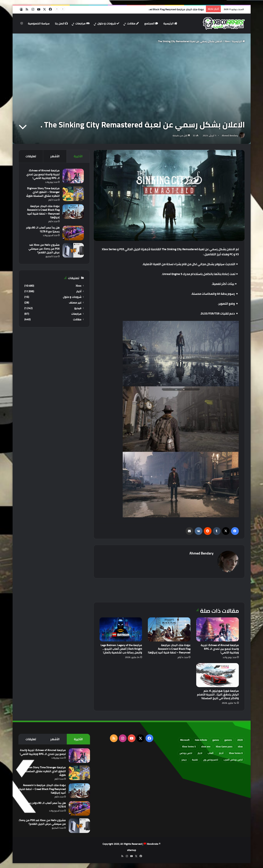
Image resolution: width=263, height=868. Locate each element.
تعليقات (31, 156)
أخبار (79, 291)
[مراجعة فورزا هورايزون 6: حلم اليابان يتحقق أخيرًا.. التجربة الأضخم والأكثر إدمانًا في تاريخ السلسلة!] (218, 675)
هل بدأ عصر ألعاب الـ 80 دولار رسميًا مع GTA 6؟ (43, 229)
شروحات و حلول (108, 23)
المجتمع (151, 23)
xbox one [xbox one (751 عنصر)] (206, 746)
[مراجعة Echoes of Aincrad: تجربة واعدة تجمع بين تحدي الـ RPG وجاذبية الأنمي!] (218, 629)
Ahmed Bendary (230, 135)
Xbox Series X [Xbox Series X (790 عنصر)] (236, 753)
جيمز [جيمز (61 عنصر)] (184, 760)
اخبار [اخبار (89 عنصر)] (200, 753)
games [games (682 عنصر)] (216, 740)
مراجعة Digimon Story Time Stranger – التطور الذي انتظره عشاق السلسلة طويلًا (43, 192)
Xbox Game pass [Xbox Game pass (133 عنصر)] (224, 746)
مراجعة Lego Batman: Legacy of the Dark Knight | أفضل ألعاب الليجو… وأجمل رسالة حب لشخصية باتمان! (121, 649)
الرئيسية (170, 23)
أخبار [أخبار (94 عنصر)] (221, 753)
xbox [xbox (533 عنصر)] (240, 746)
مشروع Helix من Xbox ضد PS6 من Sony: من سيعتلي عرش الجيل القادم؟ (44, 249)
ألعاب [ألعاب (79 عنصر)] (211, 753)
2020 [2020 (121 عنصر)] (240, 740)
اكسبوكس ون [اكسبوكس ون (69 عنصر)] (211, 760)
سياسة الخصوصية (39, 23)
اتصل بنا (61, 23)
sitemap (132, 850)
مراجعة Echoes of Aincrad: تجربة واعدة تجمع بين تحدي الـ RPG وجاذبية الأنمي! (220, 649)
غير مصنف (75, 303)
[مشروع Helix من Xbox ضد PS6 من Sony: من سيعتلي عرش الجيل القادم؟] (73, 250)
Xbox (227, 41)
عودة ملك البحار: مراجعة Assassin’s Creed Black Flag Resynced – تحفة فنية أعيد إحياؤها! (169, 649)
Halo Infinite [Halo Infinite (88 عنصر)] (201, 740)
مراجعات (82, 23)
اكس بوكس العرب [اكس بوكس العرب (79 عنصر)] (233, 760)
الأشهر (55, 156)
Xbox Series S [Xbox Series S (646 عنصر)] (189, 746)
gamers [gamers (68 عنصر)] (228, 740)
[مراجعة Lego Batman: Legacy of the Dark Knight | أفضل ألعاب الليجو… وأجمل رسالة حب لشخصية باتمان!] (121, 629)
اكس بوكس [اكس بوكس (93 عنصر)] (186, 753)
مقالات (133, 23)
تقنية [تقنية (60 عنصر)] (195, 760)
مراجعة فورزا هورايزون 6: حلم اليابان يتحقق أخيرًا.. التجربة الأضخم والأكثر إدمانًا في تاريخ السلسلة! (218, 694)
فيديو (78, 308)
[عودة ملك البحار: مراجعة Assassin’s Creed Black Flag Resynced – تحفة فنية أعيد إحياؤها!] (169, 629)
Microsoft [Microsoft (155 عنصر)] (185, 740)
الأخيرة (78, 156)
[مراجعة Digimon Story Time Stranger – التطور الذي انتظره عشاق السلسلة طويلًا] (73, 194)
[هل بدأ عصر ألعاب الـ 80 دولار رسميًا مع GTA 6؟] (73, 233)
